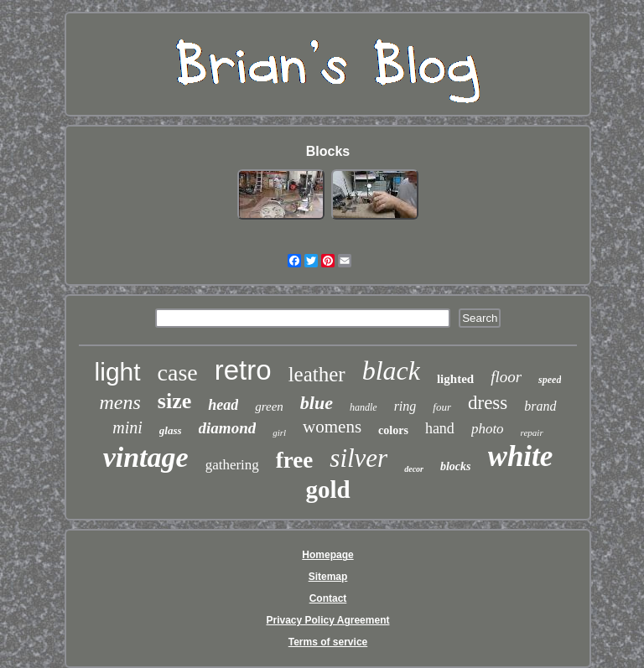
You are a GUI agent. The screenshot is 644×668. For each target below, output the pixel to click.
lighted (455, 379)
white (521, 456)
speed (550, 380)
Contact (328, 598)
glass (171, 430)
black (391, 370)
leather (317, 374)
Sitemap (328, 577)
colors (393, 430)
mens (119, 402)
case (178, 373)
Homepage (327, 555)
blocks (456, 466)
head (223, 405)
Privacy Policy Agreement (328, 620)
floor (506, 377)
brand (540, 406)
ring (405, 406)
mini (127, 427)
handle (364, 407)
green (269, 406)
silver (358, 458)
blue (317, 403)
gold (327, 489)
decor (414, 469)
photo (488, 429)
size (174, 401)
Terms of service (328, 642)
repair (532, 432)
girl (279, 432)
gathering (232, 465)
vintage (146, 457)
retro (243, 370)
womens (332, 427)
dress (488, 403)
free (294, 460)
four (442, 407)
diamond (228, 428)
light (118, 372)
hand (440, 428)
